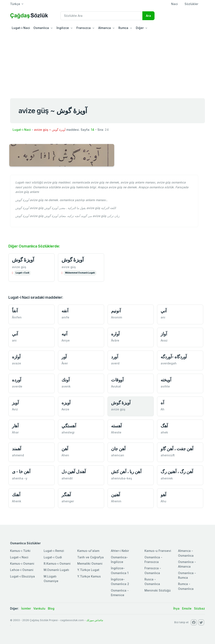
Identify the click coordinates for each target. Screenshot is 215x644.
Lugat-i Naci (21, 28)
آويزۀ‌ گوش (121, 403)
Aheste (116, 432)
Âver (65, 363)
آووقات (117, 380)
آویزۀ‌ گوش (23, 260)
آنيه (64, 334)
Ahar (15, 432)
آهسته (116, 426)
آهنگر (66, 495)
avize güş (19, 267)
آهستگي (69, 426)
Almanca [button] (105, 28)
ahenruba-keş (122, 478)
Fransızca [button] (84, 28)
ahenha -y (20, 478)
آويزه (66, 403)
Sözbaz (199, 608)
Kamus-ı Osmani (22, 563)
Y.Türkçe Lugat (88, 570)
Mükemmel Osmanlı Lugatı (80, 273)
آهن (65, 449)
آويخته (166, 380)
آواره (115, 334)
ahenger (68, 501)
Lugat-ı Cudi (22, 273)
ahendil (67, 478)
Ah (163, 409)
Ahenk (17, 501)
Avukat (116, 386)
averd (115, 363)
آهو (163, 495)
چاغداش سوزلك (95, 620)
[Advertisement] (107, 64)
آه (162, 403)
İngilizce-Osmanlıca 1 (120, 570)
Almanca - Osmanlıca (186, 553)
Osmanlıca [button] (41, 28)
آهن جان (118, 449)
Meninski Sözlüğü (158, 590)
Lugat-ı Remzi (54, 551)
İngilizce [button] (63, 28)
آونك (66, 380)
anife (65, 317)
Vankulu (39, 608)
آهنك (16, 495)
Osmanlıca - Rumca (187, 575)
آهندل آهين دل (74, 472)
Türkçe (15, 4)
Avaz (164, 340)
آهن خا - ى (21, 472)
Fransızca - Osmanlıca (153, 570)
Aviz (15, 409)
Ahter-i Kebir (120, 551)
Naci (174, 4)
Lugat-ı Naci (19, 557)
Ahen (65, 455)
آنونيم (116, 311)
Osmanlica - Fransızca (153, 560)
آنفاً (15, 311)
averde (17, 386)
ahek (164, 432)
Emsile (187, 608)
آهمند (17, 449)
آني (164, 311)
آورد (115, 357)
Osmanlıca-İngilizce (119, 560)
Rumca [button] (123, 28)
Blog (51, 608)
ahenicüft (168, 455)
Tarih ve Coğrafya (90, 557)
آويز (15, 403)
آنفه (65, 311)
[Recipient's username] (102, 16)
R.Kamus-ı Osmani (57, 563)
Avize (65, 409)
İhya (176, 608)
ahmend (18, 455)
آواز (164, 334)
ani (163, 317)
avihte (165, 386)
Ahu (163, 501)
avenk (66, 386)
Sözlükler (191, 4)
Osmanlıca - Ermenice (120, 593)
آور (64, 357)
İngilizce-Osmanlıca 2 (120, 582)
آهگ (164, 426)
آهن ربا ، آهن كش (126, 472)
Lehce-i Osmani (22, 570)
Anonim (117, 317)
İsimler (26, 608)
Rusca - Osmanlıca (152, 582)
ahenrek (167, 478)
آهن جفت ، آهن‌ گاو (177, 449)
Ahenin (116, 501)
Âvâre (115, 340)
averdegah (169, 363)
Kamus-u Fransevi (158, 551)
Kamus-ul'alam (88, 551)
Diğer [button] (140, 28)
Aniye (66, 340)
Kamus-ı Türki (20, 551)
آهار (15, 426)
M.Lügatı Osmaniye (51, 579)
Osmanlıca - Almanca (187, 564)
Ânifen (17, 317)
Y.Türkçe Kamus (89, 576)
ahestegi (68, 432)
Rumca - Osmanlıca (186, 586)
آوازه (16, 357)
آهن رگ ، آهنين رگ (177, 472)
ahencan (118, 455)
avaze (16, 363)
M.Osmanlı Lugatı (56, 570)
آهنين (116, 495)
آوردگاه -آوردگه (174, 357)
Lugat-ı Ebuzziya (22, 576)
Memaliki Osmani (90, 563)
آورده (17, 380)
